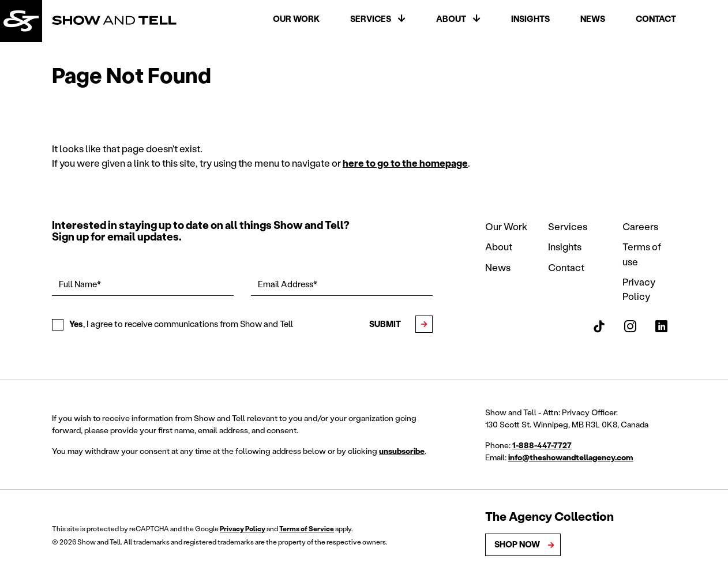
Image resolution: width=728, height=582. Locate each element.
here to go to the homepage (405, 163)
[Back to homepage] (21, 21)
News (593, 19)
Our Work (296, 19)
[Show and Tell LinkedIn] (661, 326)
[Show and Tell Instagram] (630, 326)
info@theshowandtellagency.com (571, 457)
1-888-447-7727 (542, 445)
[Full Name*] (143, 285)
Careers (640, 226)
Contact (656, 19)
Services (371, 19)
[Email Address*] (342, 285)
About (451, 19)
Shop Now (517, 544)
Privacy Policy (243, 529)
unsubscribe (402, 451)
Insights (530, 19)
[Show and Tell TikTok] (599, 326)
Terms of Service (307, 529)
